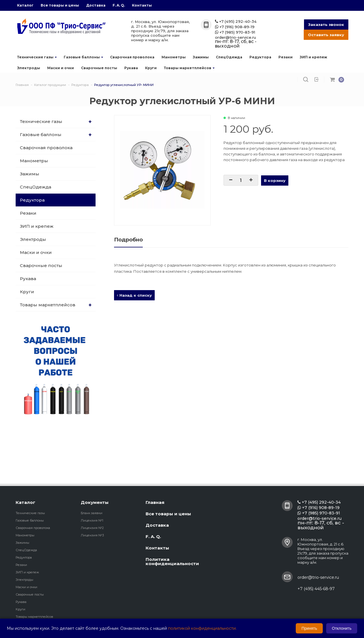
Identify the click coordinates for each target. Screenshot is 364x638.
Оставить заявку (326, 35)
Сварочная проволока (132, 57)
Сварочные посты (99, 68)
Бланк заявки (92, 513)
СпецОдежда (229, 57)
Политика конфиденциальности (172, 561)
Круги (151, 68)
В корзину (275, 180)
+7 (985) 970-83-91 (235, 32)
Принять (309, 628)
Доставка (96, 5)
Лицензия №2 (92, 528)
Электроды (29, 68)
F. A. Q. (119, 5)
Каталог (25, 5)
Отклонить (342, 628)
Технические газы (37, 57)
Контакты (142, 5)
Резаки (286, 57)
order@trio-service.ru (235, 37)
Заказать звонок (326, 24)
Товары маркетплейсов (189, 68)
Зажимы (201, 57)
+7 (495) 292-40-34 (236, 21)
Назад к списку (134, 295)
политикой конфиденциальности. (202, 628)
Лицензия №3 (92, 535)
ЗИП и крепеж (313, 57)
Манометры (174, 57)
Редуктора (260, 57)
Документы (95, 502)
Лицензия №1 (92, 520)
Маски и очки (61, 68)
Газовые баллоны (83, 57)
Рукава (131, 68)
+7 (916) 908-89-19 (235, 27)
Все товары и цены (60, 5)
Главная (155, 502)
